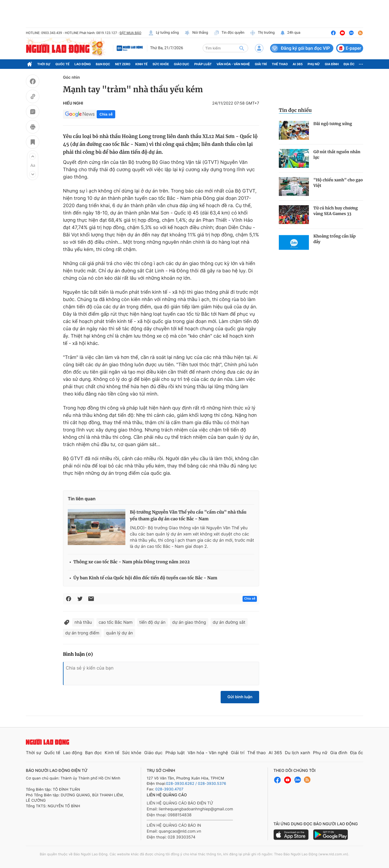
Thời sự (44, 64)
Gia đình (332, 64)
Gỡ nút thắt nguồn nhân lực (337, 155)
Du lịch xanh (298, 753)
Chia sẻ (106, 114)
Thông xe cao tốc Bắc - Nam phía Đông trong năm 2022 (132, 562)
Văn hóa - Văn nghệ (233, 64)
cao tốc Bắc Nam (116, 622)
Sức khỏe (161, 64)
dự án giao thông (189, 622)
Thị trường (262, 33)
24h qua (290, 33)
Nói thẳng (196, 33)
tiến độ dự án (152, 622)
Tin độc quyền (229, 33)
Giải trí (261, 64)
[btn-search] (242, 48)
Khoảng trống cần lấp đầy (334, 239)
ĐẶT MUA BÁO (130, 33)
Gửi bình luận (240, 697)
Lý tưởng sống (164, 33)
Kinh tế (142, 64)
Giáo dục (182, 64)
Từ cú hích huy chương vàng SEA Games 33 (336, 211)
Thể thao (280, 64)
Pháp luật (203, 64)
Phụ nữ (314, 64)
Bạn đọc (103, 64)
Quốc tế (62, 64)
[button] (33, 156)
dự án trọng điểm (82, 633)
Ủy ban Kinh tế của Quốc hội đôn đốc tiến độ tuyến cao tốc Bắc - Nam (145, 578)
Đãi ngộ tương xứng (333, 124)
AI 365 (298, 64)
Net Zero (123, 64)
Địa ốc (349, 64)
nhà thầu (83, 622)
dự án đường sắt (229, 622)
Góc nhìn (71, 77)
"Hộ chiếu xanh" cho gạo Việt (338, 183)
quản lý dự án (119, 633)
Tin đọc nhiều (295, 110)
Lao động (83, 64)
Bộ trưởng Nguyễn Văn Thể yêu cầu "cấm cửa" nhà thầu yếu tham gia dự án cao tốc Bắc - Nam (188, 516)
